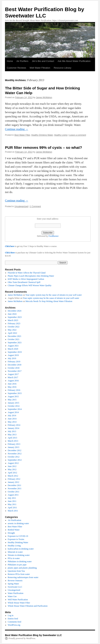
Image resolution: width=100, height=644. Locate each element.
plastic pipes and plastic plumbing (22, 568)
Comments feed (15, 622)
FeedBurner (54, 236)
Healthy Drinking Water (42, 135)
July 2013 (12, 431)
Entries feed (13, 619)
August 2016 (13, 381)
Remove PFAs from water (19, 574)
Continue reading (17, 129)
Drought (11, 533)
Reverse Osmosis (15, 581)
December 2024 (15, 311)
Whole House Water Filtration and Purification (28, 606)
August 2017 (13, 374)
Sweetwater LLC (15, 587)
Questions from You (16, 571)
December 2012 (15, 450)
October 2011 (14, 492)
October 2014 (14, 406)
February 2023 (14, 323)
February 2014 (14, 425)
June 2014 (12, 419)
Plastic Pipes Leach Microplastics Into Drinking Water (31, 276)
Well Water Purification (18, 600)
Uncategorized (21, 206)
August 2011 (13, 495)
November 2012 (15, 454)
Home (10, 61)
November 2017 (15, 371)
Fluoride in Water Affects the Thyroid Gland (27, 273)
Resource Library (63, 68)
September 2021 (15, 343)
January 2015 (13, 403)
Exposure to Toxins (16, 539)
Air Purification (15, 520)
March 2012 (13, 476)
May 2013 (12, 435)
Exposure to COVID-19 (18, 536)
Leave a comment (78, 135)
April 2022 (12, 333)
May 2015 (12, 400)
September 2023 (15, 317)
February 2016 (14, 390)
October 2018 (14, 368)
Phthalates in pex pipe (17, 565)
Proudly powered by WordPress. (22, 638)
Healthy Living (61, 135)
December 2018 (15, 365)
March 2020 (13, 349)
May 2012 (12, 469)
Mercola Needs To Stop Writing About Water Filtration (49, 301)
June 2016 (12, 384)
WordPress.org (14, 625)
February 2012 (14, 479)
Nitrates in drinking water (19, 555)
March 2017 (13, 377)
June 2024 (12, 314)
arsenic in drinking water (18, 523)
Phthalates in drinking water (20, 561)
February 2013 (14, 444)
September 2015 (15, 393)
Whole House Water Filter (19, 603)
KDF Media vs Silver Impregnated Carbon (26, 279)
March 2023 (13, 320)
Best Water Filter (22, 135)
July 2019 (12, 358)
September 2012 (15, 460)
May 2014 (12, 422)
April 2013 (12, 438)
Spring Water (13, 584)
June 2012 (12, 466)
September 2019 (15, 352)
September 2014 (15, 409)
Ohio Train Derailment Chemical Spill (24, 282)
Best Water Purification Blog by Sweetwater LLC (33, 635)
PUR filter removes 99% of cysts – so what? (43, 147)
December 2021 (15, 336)
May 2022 (12, 330)
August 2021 (13, 346)
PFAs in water (14, 558)
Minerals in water (15, 552)
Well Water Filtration (40, 68)
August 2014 (13, 412)
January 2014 (13, 428)
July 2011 (12, 498)
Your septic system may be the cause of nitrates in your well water (54, 295)
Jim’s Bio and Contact (43, 61)
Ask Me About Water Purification (74, 61)
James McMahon (44, 97)
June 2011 (12, 501)
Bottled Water (14, 530)
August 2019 (13, 355)
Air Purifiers (22, 61)
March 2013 (13, 441)
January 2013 (13, 447)
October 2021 (14, 339)
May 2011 (12, 504)
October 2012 (14, 457)
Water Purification (16, 593)
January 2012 (13, 482)
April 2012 (12, 473)
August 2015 (13, 396)
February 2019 (14, 362)
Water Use (12, 596)
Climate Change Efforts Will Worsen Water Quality (30, 285)
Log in (11, 615)
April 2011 (12, 508)
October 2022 (14, 327)
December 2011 (15, 485)
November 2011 (15, 489)
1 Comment (35, 206)
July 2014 (12, 416)
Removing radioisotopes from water (23, 577)
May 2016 (12, 387)
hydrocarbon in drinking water (21, 549)
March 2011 (13, 511)
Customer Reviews (16, 68)
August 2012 (13, 463)
